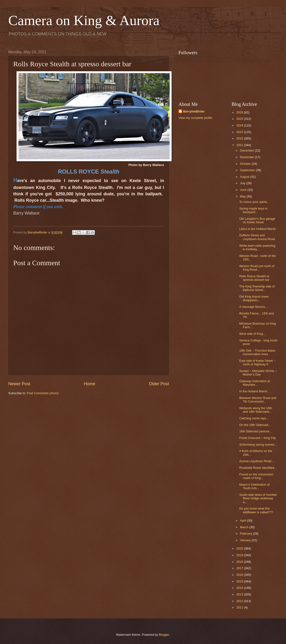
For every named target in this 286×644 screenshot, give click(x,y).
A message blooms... (253, 307)
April (243, 521)
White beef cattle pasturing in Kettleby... (257, 247)
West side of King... (252, 334)
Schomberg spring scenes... (258, 445)
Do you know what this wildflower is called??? (256, 510)
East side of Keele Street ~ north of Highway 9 (257, 362)
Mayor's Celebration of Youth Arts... (254, 486)
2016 (240, 575)
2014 (240, 588)
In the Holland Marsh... (255, 391)
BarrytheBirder (194, 111)
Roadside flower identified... (258, 468)
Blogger (164, 635)
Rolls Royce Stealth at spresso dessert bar (254, 278)
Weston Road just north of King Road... (257, 268)
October (246, 164)
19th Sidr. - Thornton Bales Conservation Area (257, 352)
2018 (240, 562)
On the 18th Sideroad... (255, 425)
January (246, 540)
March (245, 527)
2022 (240, 138)
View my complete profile (195, 118)
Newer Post (19, 384)
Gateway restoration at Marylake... (255, 383)
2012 (240, 601)
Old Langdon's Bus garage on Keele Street (257, 220)
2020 (240, 548)
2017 (240, 568)
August (245, 177)
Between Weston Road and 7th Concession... (258, 400)
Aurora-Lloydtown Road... (256, 461)
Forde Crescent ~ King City (258, 438)
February (246, 534)
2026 (240, 112)
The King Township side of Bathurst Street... (257, 288)
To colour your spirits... (254, 202)
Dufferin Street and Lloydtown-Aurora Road (257, 237)
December (247, 150)
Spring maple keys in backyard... (253, 210)
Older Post (159, 384)
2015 (240, 581)
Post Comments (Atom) (43, 393)
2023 (240, 132)
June (244, 190)
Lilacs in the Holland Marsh (258, 229)
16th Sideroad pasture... (255, 431)
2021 (240, 145)
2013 (240, 594)
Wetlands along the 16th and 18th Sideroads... (256, 410)
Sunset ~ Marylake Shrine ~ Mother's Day (258, 373)
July (243, 183)
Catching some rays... (254, 418)
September (248, 170)
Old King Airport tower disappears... (254, 298)
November (247, 157)
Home (90, 384)
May (243, 196)
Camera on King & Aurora (84, 20)
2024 (240, 125)
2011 (240, 607)
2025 (240, 119)
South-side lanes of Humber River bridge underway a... (258, 498)
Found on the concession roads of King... (256, 476)
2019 (240, 555)
